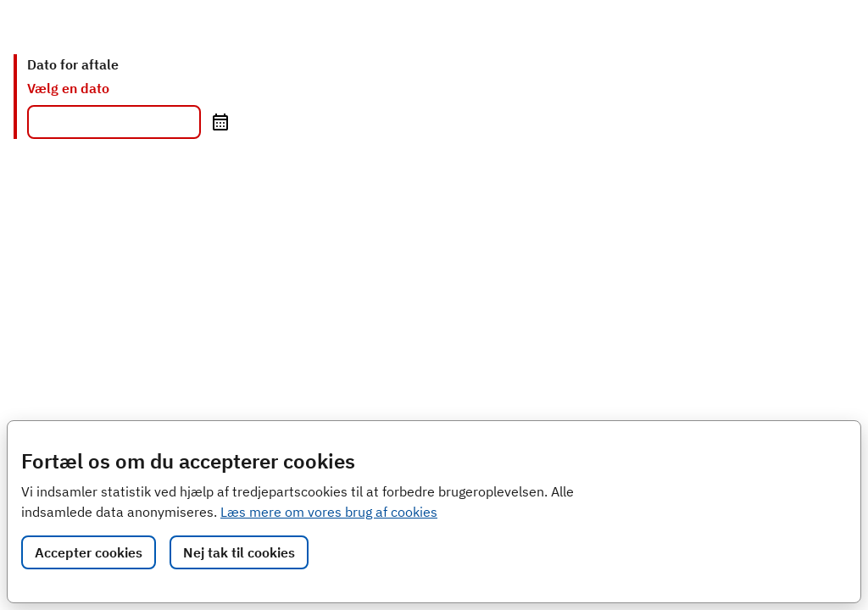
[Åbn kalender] (220, 122)
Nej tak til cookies (239, 552)
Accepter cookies (89, 552)
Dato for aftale (73, 64)
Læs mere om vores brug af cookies (329, 512)
